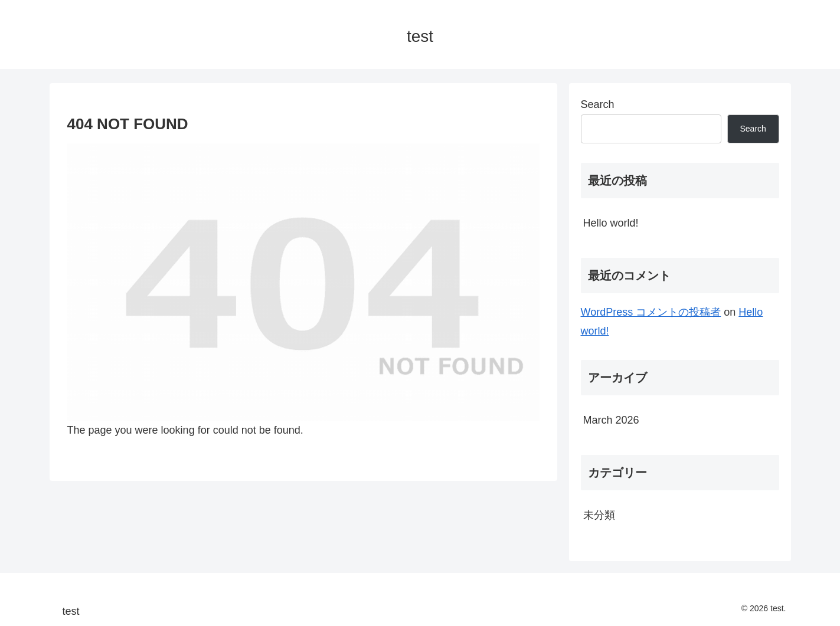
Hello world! (611, 223)
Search (598, 104)
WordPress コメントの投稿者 (651, 312)
